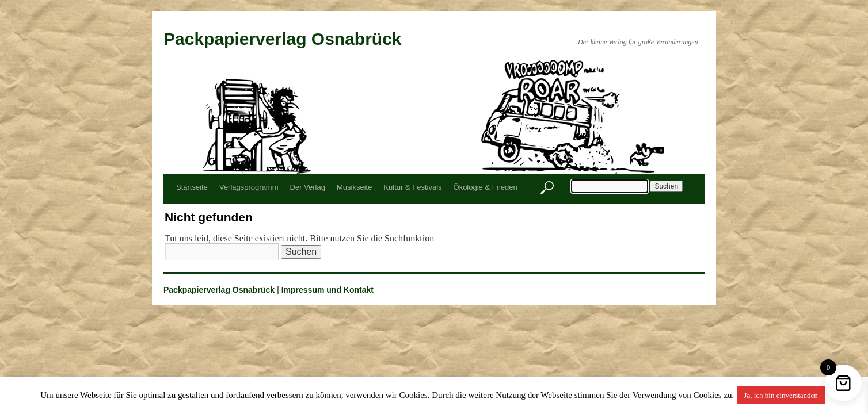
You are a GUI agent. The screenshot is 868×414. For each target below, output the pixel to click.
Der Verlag (308, 187)
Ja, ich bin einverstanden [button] (781, 395)
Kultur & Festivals (412, 187)
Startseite (192, 187)
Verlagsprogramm (249, 187)
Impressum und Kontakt (328, 290)
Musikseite (354, 187)
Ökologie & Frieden (486, 187)
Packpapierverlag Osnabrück (283, 39)
